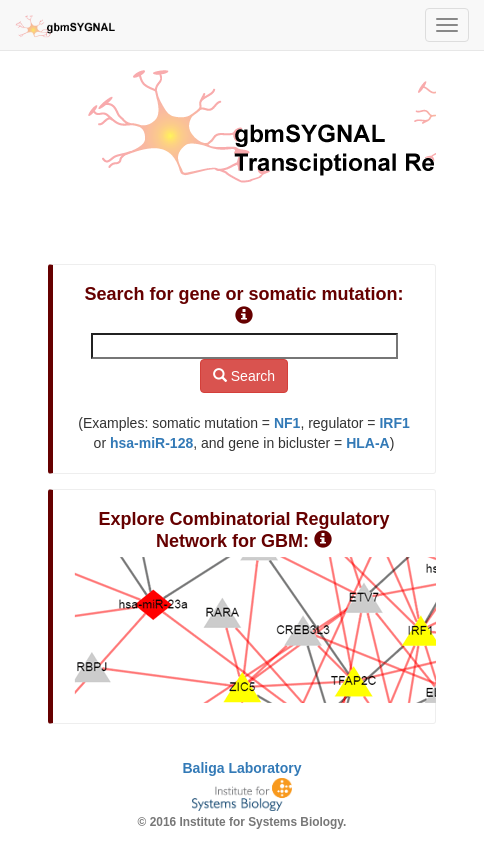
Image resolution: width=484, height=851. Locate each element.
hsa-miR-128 (151, 443)
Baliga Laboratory (241, 768)
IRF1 (394, 423)
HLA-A (368, 443)
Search (244, 376)
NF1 (287, 423)
